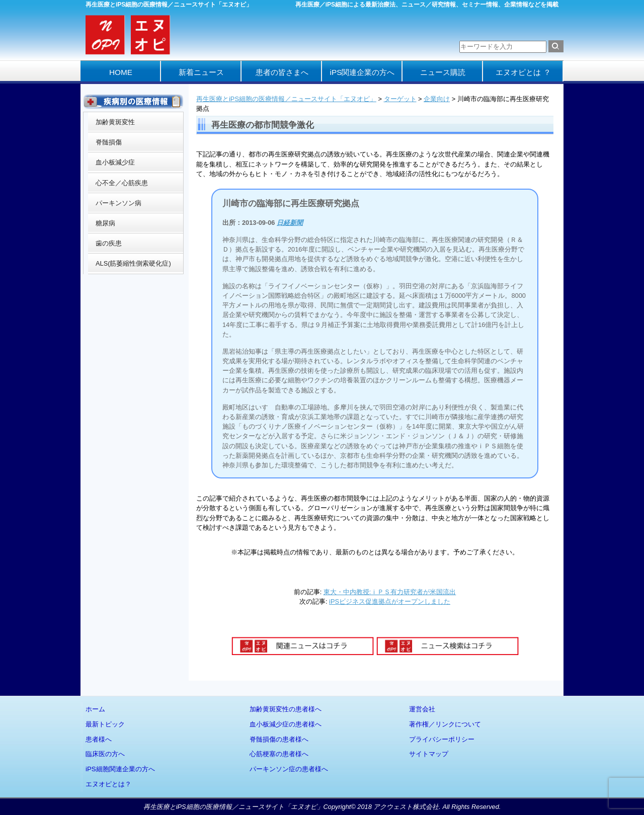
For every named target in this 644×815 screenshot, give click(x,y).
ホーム (95, 709)
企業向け (437, 99)
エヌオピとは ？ (523, 72)
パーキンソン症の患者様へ (289, 769)
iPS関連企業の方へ (363, 72)
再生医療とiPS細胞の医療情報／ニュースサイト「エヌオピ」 (286, 99)
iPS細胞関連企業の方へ (120, 769)
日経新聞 (290, 223)
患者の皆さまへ (282, 72)
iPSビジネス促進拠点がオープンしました (390, 601)
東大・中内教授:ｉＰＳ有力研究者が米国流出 (390, 592)
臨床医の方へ (105, 754)
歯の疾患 (109, 243)
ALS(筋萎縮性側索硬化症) (133, 263)
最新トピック (105, 724)
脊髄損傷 (109, 142)
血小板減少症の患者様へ (286, 724)
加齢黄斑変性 (115, 122)
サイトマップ (429, 754)
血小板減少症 (115, 162)
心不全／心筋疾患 (122, 183)
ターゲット (400, 99)
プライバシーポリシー (442, 739)
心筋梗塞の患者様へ (279, 754)
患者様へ (99, 739)
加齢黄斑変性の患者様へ (286, 709)
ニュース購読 (443, 72)
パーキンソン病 (118, 203)
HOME (121, 72)
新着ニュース (201, 72)
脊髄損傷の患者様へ (279, 739)
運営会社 (422, 709)
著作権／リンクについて (445, 724)
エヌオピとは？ (108, 784)
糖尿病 (105, 223)
